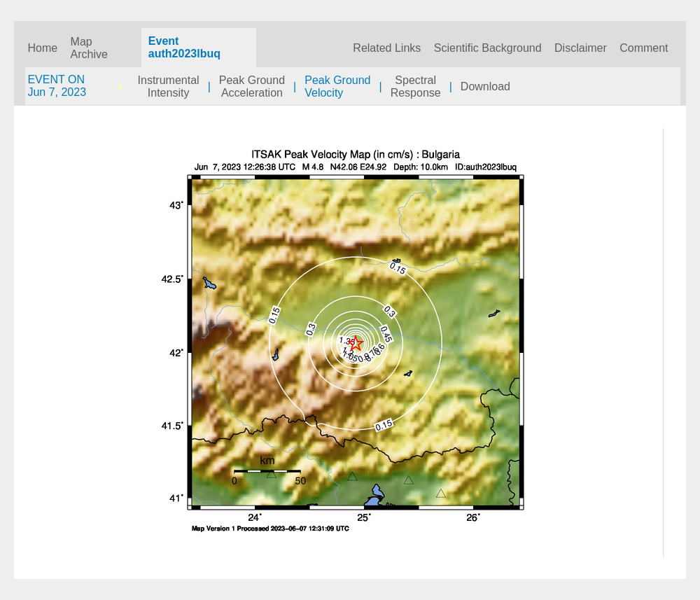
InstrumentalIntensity (169, 86)
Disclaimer (581, 48)
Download (485, 86)
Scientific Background (488, 48)
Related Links (387, 48)
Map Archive (89, 48)
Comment (644, 48)
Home (42, 48)
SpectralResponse (416, 86)
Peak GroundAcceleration (252, 86)
